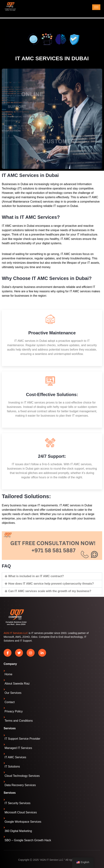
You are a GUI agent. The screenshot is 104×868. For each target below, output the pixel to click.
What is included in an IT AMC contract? (36, 576)
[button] (52, 576)
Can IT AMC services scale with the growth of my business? (50, 591)
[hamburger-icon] (96, 7)
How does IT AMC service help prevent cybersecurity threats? (51, 584)
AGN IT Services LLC (16, 633)
